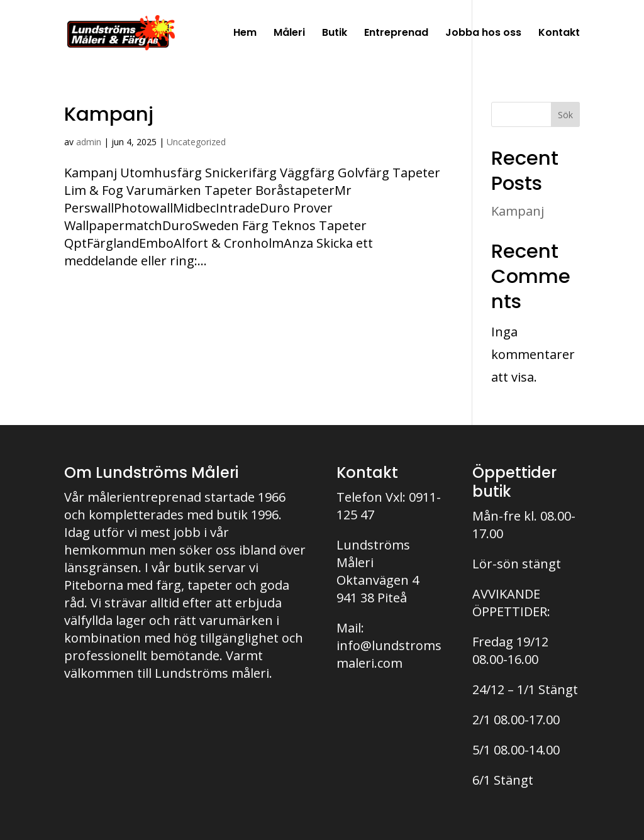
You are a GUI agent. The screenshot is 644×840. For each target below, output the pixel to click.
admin (89, 142)
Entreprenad (396, 34)
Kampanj (109, 114)
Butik (335, 34)
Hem (245, 34)
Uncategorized (196, 142)
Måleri (289, 34)
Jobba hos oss (483, 34)
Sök (565, 115)
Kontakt (559, 34)
